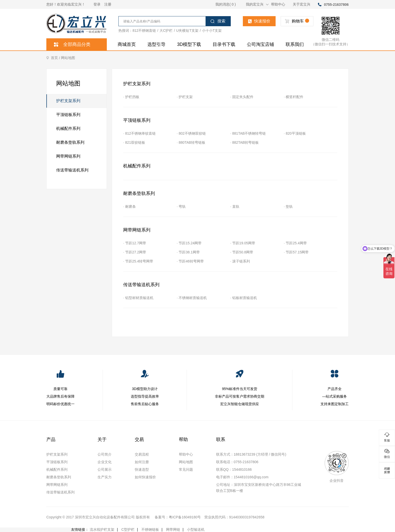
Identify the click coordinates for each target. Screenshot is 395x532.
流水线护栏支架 (102, 529)
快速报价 (259, 21)
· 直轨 (235, 206)
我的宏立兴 (257, 4)
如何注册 (142, 462)
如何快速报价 (145, 477)
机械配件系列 (68, 128)
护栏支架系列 (63, 101)
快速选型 (142, 469)
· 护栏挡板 (131, 97)
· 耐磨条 (129, 206)
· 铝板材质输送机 (244, 298)
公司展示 (105, 469)
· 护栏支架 (185, 97)
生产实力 (105, 477)
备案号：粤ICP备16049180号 (178, 517)
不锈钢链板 (150, 529)
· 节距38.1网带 (188, 252)
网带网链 (173, 529)
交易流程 (142, 454)
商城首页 (127, 44)
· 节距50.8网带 (242, 252)
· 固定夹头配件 (242, 97)
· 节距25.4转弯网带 (138, 261)
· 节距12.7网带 (135, 243)
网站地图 (68, 58)
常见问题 (186, 469)
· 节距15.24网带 (189, 243)
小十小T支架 (212, 31)
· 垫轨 (288, 206)
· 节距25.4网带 (295, 243)
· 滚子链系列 (240, 261)
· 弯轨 (181, 206)
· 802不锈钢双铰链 (191, 133)
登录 (97, 4)
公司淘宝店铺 (260, 44)
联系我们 (295, 44)
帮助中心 (278, 4)
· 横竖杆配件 (294, 97)
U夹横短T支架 (187, 31)
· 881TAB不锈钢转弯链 (248, 133)
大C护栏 (166, 31)
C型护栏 (128, 529)
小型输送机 (196, 529)
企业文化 (105, 462)
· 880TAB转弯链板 (191, 142)
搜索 (218, 21)
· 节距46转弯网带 (190, 261)
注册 (108, 4)
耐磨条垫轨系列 (70, 142)
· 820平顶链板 (295, 133)
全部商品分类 (72, 44)
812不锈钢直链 (144, 31)
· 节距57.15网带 (296, 252)
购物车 (297, 21)
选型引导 (156, 44)
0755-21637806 (336, 5)
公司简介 (105, 454)
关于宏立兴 (302, 4)
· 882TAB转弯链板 (244, 142)
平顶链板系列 (68, 115)
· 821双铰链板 (134, 142)
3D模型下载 (189, 44)
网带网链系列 (68, 156)
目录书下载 (224, 44)
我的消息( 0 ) (226, 4)
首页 (54, 58)
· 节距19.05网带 (243, 243)
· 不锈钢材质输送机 (192, 298)
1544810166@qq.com (251, 477)
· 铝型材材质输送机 (138, 298)
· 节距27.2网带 (135, 252)
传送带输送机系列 (72, 170)
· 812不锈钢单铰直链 (139, 133)
